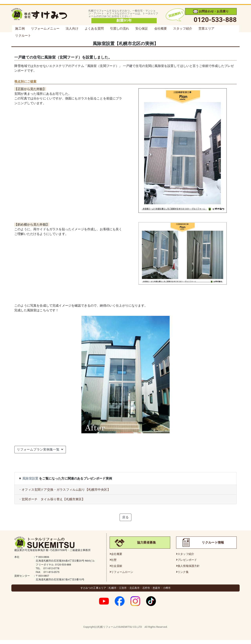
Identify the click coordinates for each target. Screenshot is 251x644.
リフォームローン (122, 572)
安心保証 (142, 28)
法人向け (72, 28)
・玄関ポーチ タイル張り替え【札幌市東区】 (52, 499)
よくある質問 (94, 28)
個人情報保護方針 (189, 566)
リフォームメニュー (45, 28)
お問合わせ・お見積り (211, 11)
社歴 (114, 560)
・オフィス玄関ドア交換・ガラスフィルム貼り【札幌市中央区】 (64, 490)
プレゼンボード (187, 560)
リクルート (23, 36)
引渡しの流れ (120, 28)
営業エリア (206, 28)
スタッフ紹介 (183, 28)
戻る (125, 517)
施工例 (20, 28)
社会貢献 (117, 566)
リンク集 (183, 572)
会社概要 (161, 28)
